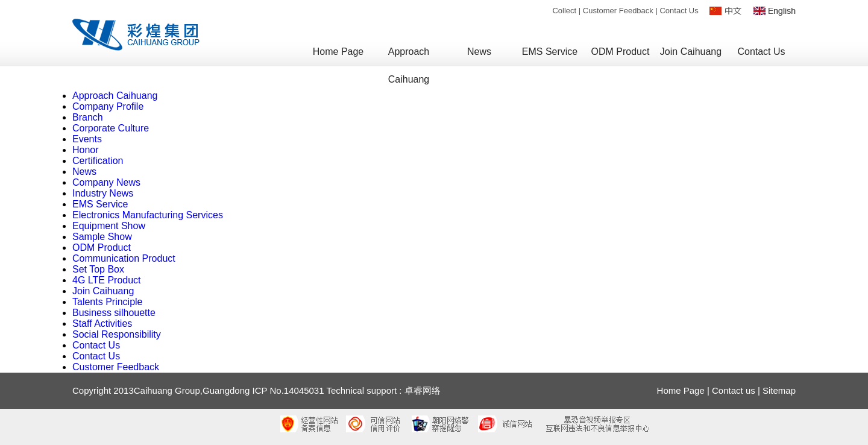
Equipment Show (109, 226)
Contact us (734, 390)
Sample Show (102, 237)
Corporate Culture (111, 128)
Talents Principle (108, 302)
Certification (98, 161)
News (84, 172)
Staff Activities (102, 323)
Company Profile (108, 106)
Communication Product (124, 258)
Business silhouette (114, 313)
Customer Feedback (618, 11)
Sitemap (779, 390)
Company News (106, 182)
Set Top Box (98, 269)
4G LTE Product (107, 280)
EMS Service (100, 204)
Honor (86, 150)
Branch (88, 117)
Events (87, 139)
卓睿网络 (423, 390)
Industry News (103, 193)
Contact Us (679, 11)
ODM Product (102, 248)
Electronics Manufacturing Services (148, 215)
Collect (564, 11)
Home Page (681, 390)
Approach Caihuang (115, 96)
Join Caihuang (103, 291)
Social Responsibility (117, 334)
